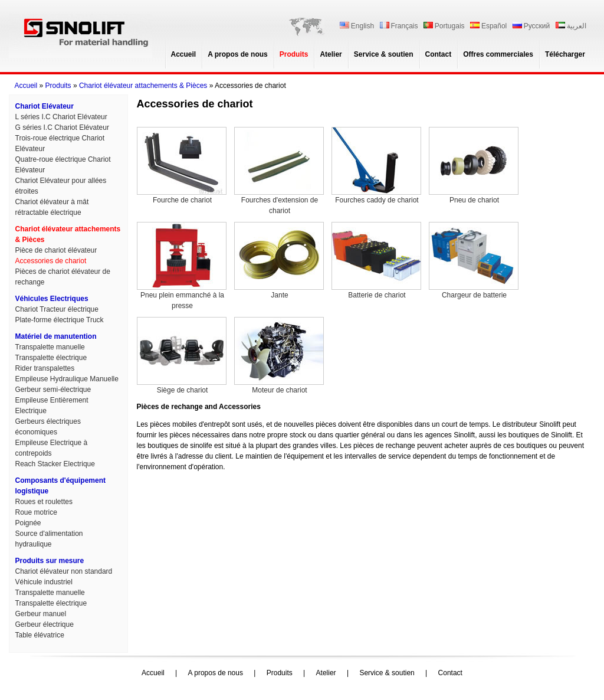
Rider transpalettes (45, 368)
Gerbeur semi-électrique (53, 390)
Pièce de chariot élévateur (56, 250)
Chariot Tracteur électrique (57, 309)
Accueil (184, 54)
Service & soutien (384, 54)
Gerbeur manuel (41, 614)
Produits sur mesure (50, 561)
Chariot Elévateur (45, 106)
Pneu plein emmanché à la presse (182, 266)
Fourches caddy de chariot (376, 166)
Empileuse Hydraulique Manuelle (67, 379)
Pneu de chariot (474, 166)
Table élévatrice (40, 635)
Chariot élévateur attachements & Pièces (143, 86)
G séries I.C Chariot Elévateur (62, 127)
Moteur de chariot (279, 356)
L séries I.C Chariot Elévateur (61, 117)
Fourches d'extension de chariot (279, 171)
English (357, 26)
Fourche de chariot (182, 166)
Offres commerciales (498, 54)
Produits (294, 54)
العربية (571, 26)
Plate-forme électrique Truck (60, 320)
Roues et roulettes (44, 502)
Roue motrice (36, 512)
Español (488, 26)
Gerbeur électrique (45, 624)
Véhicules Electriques (52, 299)
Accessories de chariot (51, 261)
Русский (531, 26)
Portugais (444, 26)
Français (399, 26)
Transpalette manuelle (50, 347)
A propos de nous (238, 54)
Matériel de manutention (56, 336)
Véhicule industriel (44, 582)
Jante (279, 261)
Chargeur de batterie (474, 261)
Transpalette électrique (51, 358)
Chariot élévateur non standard (64, 571)
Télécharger (565, 54)
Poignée (28, 523)
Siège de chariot (182, 356)
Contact (439, 54)
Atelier (331, 54)
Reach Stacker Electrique (55, 464)
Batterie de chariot (376, 261)
